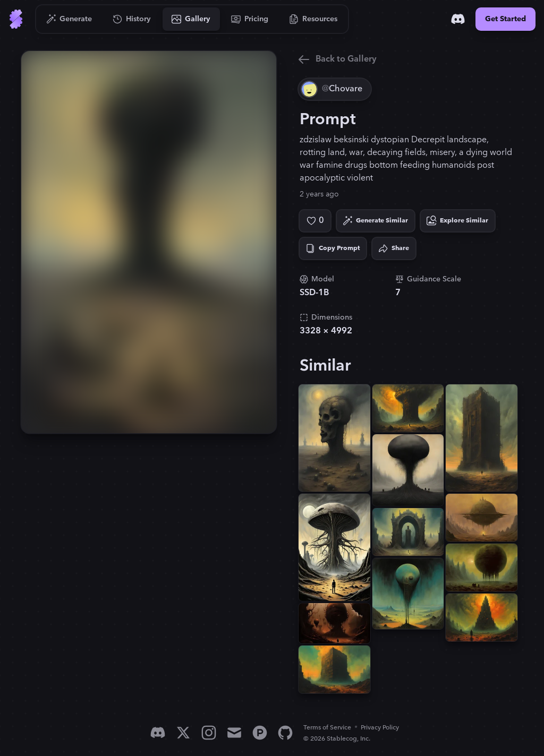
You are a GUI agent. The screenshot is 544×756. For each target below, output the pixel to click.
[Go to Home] (16, 19)
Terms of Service (327, 728)
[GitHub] (285, 733)
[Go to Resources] (313, 19)
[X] (183, 733)
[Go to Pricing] (250, 19)
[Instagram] (209, 733)
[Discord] (458, 19)
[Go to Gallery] (191, 19)
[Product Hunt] (260, 733)
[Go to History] (132, 19)
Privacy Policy (380, 728)
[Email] (234, 733)
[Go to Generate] (69, 19)
